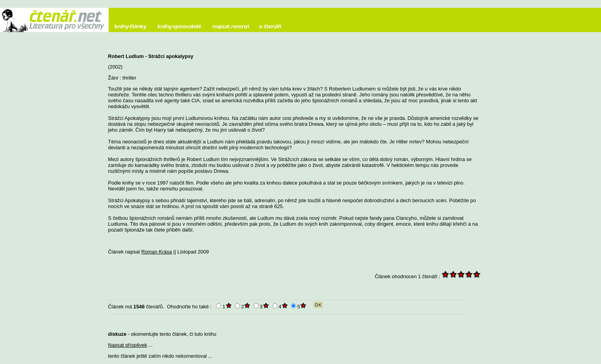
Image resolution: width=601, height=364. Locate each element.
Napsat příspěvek (128, 345)
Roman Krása (156, 252)
